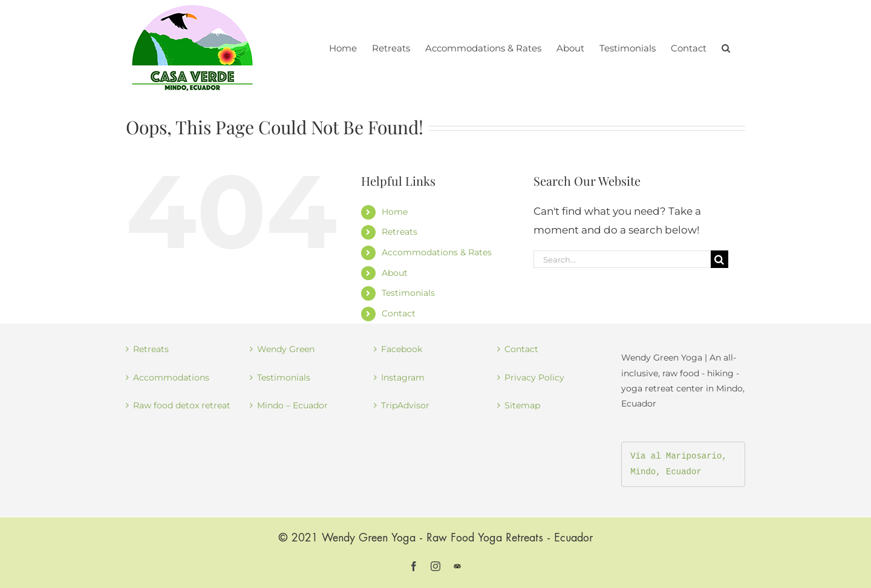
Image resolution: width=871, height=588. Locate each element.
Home (395, 212)
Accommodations (171, 377)
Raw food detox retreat (182, 405)
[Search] (719, 259)
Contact (399, 313)
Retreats (400, 232)
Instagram (403, 377)
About (395, 273)
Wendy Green (286, 349)
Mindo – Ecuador (292, 405)
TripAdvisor (405, 405)
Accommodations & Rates (437, 252)
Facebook (402, 349)
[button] (726, 47)
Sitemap (522, 405)
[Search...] (622, 259)
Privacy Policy (534, 377)
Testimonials (408, 293)
